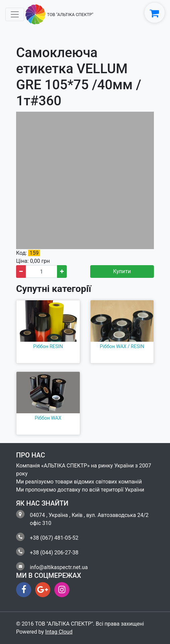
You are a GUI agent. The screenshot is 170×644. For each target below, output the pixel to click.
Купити (122, 271)
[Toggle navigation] (15, 14)
